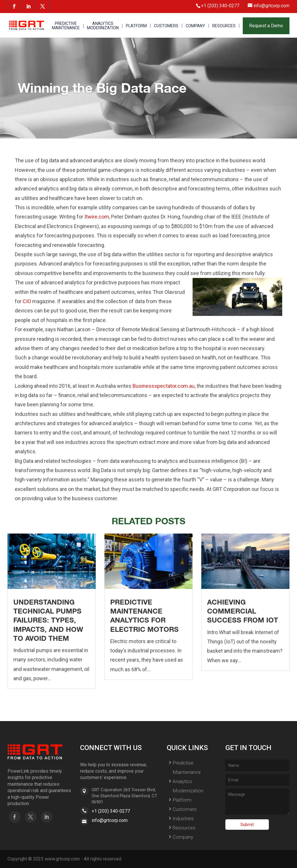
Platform (182, 800)
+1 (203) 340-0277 (111, 811)
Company (183, 837)
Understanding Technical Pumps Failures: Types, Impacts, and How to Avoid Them (48, 620)
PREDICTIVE (66, 26)
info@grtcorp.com (110, 820)
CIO (27, 301)
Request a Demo (266, 26)
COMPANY (195, 26)
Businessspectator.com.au (164, 386)
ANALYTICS (103, 26)
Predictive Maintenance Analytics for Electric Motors (144, 616)
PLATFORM (136, 26)
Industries (183, 818)
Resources (184, 828)
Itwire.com (97, 217)
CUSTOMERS (166, 26)
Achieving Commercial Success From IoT (243, 611)
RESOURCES (224, 26)
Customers (185, 809)
